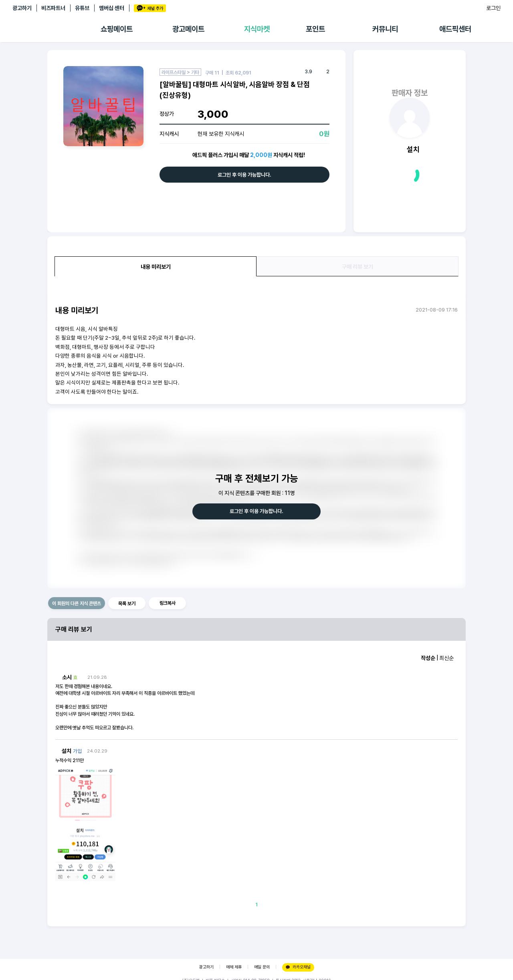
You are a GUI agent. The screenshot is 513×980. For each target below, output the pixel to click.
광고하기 (22, 8)
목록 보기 (127, 604)
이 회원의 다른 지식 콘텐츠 (77, 604)
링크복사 (168, 603)
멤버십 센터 (112, 8)
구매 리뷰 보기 (357, 267)
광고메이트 (188, 29)
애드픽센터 (455, 29)
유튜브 (82, 8)
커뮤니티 (385, 29)
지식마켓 (257, 29)
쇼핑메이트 (117, 29)
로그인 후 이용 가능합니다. (244, 175)
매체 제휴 (234, 967)
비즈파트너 (53, 8)
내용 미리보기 (156, 267)
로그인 (493, 8)
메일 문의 (262, 967)
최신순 (446, 658)
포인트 (315, 29)
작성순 (428, 658)
